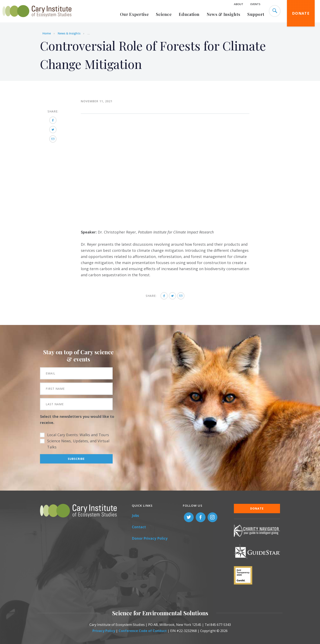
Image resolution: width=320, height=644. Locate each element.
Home (47, 33)
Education (189, 14)
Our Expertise (134, 14)
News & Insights (224, 14)
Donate (301, 13)
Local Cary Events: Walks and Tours (78, 435)
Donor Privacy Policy (150, 538)
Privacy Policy (104, 631)
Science (164, 14)
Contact (139, 527)
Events (255, 4)
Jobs (135, 516)
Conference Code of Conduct (143, 631)
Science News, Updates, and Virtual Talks (78, 444)
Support (256, 14)
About (239, 4)
